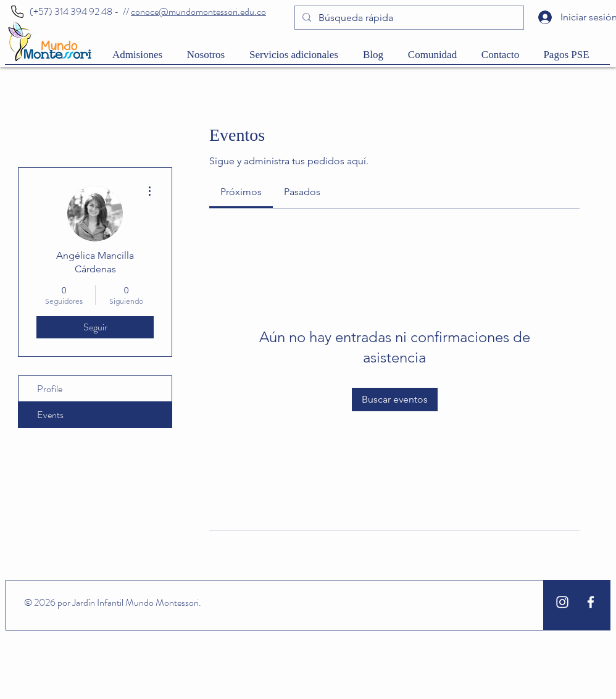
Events (50, 415)
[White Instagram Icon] (562, 602)
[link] (241, 192)
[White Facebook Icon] (591, 602)
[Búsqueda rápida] (408, 18)
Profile (50, 389)
